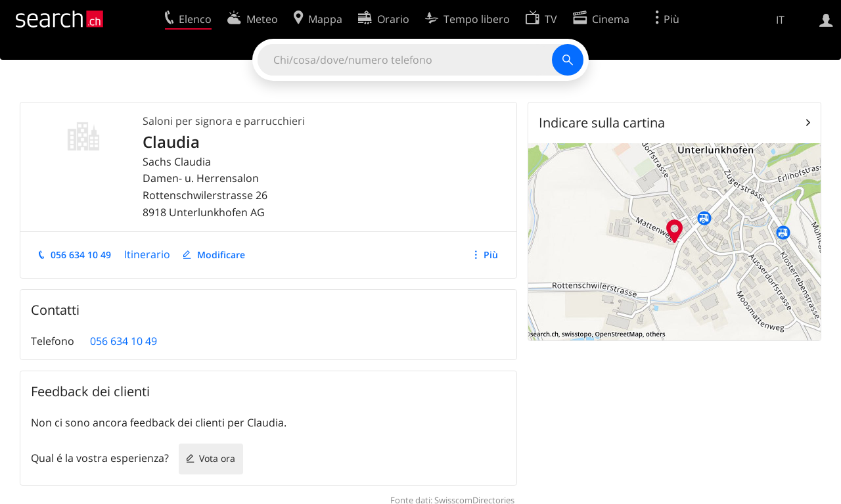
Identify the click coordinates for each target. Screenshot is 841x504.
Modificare (221, 255)
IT (780, 20)
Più (491, 255)
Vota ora (217, 458)
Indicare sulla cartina (602, 123)
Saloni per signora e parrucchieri (224, 121)
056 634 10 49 (81, 255)
